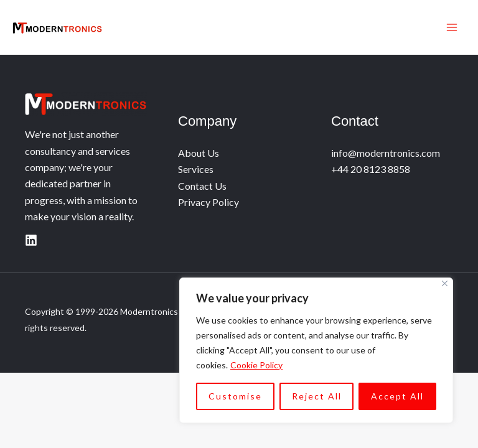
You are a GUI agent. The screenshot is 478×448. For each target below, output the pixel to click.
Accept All (397, 396)
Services (196, 169)
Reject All (317, 396)
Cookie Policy (256, 365)
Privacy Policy (209, 202)
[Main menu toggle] (452, 27)
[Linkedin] (31, 240)
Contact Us (202, 186)
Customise (235, 396)
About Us (199, 153)
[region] (316, 350)
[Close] (445, 283)
